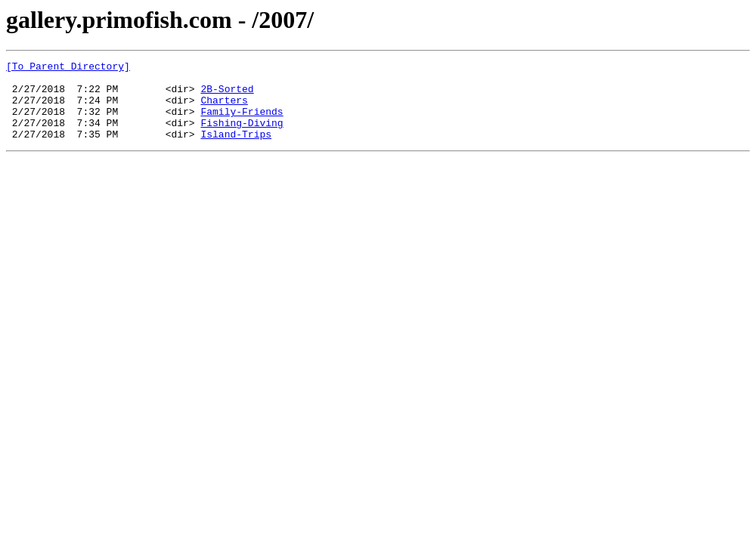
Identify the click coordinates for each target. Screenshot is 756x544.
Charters (224, 109)
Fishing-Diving (242, 136)
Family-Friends (242, 122)
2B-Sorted (227, 95)
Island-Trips (236, 150)
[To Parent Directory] (68, 68)
